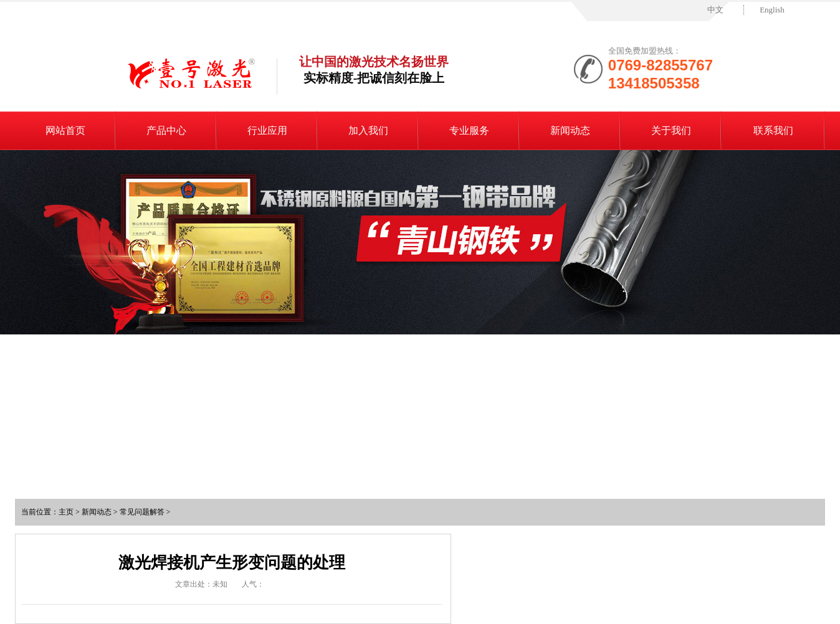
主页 (66, 512)
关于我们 (671, 130)
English (772, 10)
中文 (715, 10)
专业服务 (469, 130)
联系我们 (773, 130)
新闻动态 (570, 130)
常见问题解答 (142, 512)
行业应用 (267, 130)
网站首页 (65, 130)
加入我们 (368, 130)
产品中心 (166, 130)
